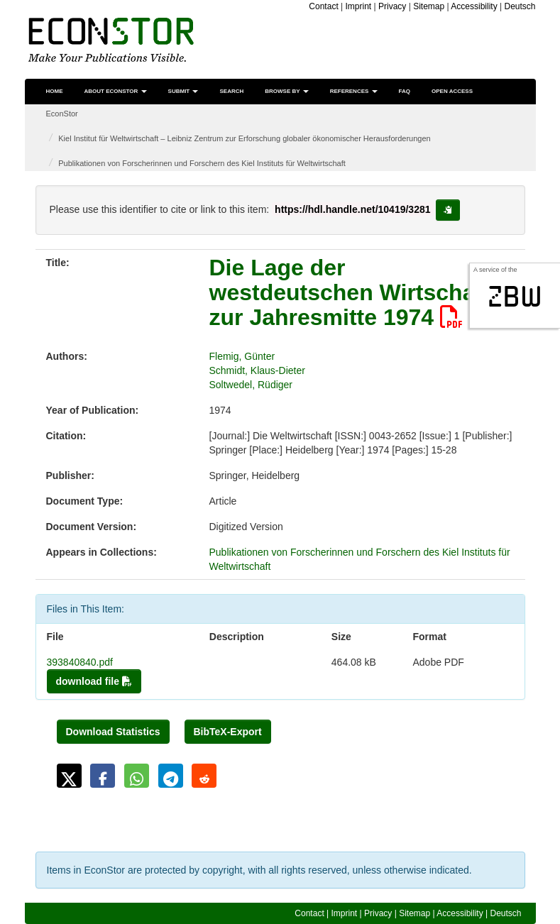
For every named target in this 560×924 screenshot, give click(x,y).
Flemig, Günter (242, 356)
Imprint (359, 6)
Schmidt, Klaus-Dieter (257, 370)
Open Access (452, 91)
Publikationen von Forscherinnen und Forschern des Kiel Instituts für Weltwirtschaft (202, 163)
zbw (515, 297)
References (354, 91)
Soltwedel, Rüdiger (251, 385)
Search (231, 91)
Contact (323, 6)
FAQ (405, 91)
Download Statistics (113, 732)
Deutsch (520, 6)
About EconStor (116, 91)
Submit (183, 91)
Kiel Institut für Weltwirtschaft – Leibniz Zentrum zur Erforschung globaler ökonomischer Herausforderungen (244, 138)
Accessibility (474, 6)
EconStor (62, 114)
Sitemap (429, 6)
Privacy (392, 6)
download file (94, 681)
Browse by (286, 91)
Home (55, 91)
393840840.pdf (80, 662)
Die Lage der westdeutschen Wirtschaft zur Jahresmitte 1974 (350, 292)
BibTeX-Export (228, 732)
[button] (69, 776)
